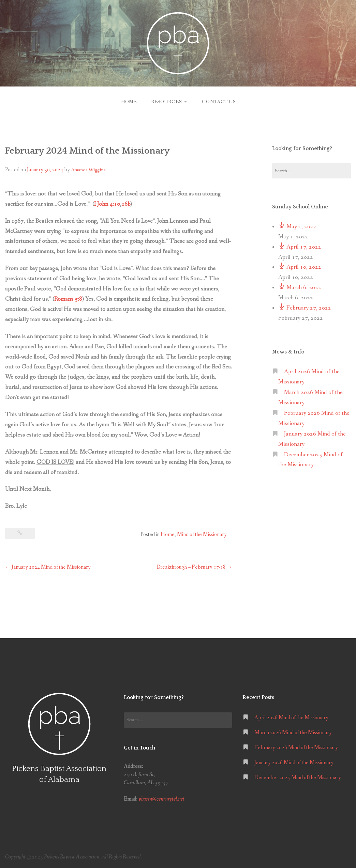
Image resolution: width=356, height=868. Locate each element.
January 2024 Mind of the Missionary (48, 566)
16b (126, 203)
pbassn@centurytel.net (161, 798)
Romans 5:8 (68, 298)
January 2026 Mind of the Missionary (294, 762)
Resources (166, 101)
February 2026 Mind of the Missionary (296, 747)
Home (128, 101)
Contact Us (219, 101)
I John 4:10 (107, 203)
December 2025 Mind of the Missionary (298, 777)
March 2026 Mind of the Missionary (293, 732)
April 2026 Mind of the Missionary (291, 717)
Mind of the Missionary (202, 534)
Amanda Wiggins (88, 169)
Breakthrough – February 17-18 (195, 566)
